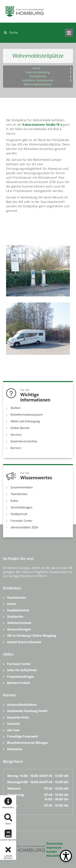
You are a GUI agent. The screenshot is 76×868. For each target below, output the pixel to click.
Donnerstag (16, 795)
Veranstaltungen (21, 507)
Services (16, 435)
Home (37, 68)
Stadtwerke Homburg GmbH (27, 711)
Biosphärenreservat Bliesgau (27, 743)
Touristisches (38, 76)
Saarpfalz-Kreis (18, 717)
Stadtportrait (19, 514)
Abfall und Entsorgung (25, 421)
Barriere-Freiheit (19, 683)
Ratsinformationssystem (27, 415)
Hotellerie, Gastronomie (38, 81)
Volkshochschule (19, 623)
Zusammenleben (22, 487)
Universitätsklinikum (22, 705)
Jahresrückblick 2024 (24, 527)
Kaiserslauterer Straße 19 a (42, 125)
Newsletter (54, 856)
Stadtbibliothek (18, 610)
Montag (13, 776)
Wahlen (16, 408)
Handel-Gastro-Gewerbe (24, 642)
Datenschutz (55, 844)
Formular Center (21, 521)
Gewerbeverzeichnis (24, 441)
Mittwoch (14, 789)
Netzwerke (15, 749)
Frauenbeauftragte (20, 677)
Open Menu (69, 33)
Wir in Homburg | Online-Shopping (32, 636)
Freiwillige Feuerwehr (23, 736)
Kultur (14, 501)
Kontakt (52, 852)
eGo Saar (13, 730)
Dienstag (14, 782)
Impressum (54, 848)
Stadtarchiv (15, 617)
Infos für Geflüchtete (22, 670)
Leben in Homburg (38, 72)
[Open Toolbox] (66, 856)
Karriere (16, 448)
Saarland (13, 724)
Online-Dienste (20, 428)
